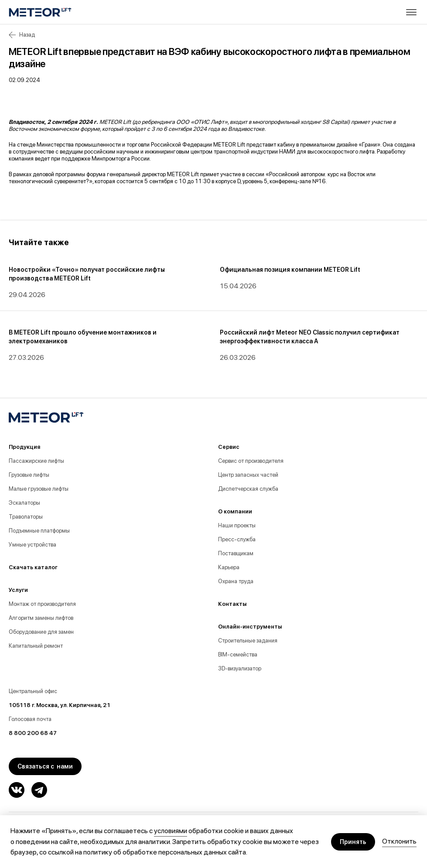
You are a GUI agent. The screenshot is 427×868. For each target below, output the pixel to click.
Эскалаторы (24, 503)
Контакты (232, 604)
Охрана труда (236, 581)
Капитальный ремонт (36, 646)
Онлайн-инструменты (250, 627)
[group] (109, 283)
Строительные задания (248, 641)
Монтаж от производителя (42, 604)
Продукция (24, 447)
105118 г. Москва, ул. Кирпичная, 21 (60, 705)
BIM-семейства (238, 654)
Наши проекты (237, 525)
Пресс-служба (237, 539)
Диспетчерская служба (248, 489)
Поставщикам (236, 553)
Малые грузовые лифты (39, 489)
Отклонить (399, 841)
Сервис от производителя (251, 461)
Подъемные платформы (39, 531)
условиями (171, 831)
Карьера (229, 567)
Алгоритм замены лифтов (41, 618)
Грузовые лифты (29, 475)
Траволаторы (26, 517)
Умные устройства (32, 545)
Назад (22, 35)
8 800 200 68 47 (33, 733)
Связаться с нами (45, 766)
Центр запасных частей (248, 475)
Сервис (229, 447)
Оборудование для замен (41, 632)
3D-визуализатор (240, 668)
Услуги (18, 590)
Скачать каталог (33, 567)
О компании (235, 511)
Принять (353, 842)
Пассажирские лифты (36, 461)
